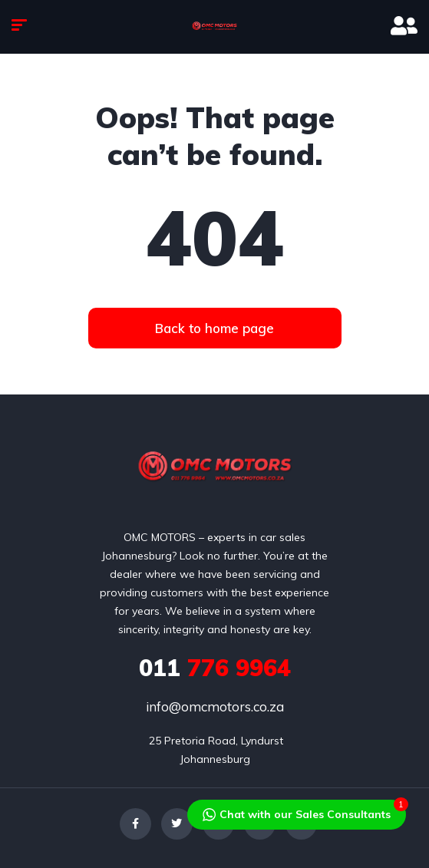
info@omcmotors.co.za (215, 706)
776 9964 (215, 668)
